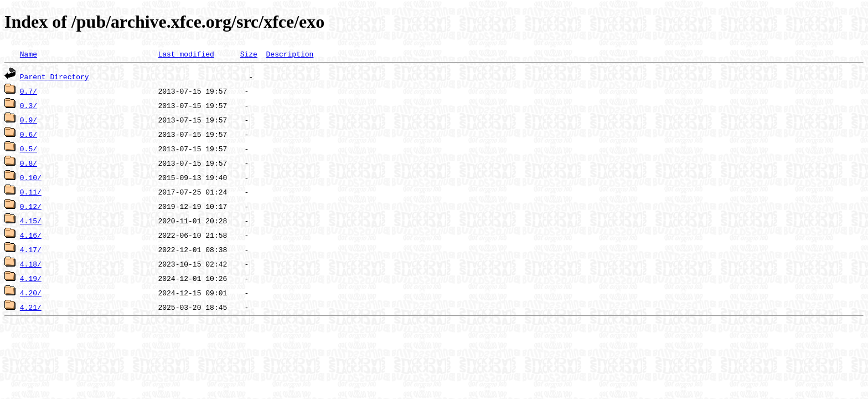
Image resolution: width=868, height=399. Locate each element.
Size (249, 54)
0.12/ (31, 206)
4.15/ (31, 221)
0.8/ (29, 163)
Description (290, 54)
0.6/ (29, 134)
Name (29, 54)
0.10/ (31, 177)
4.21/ (31, 307)
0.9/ (29, 120)
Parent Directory (55, 76)
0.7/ (29, 91)
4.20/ (31, 293)
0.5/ (29, 149)
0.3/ (29, 105)
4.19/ (31, 278)
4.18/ (31, 264)
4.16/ (31, 235)
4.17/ (31, 249)
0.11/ (31, 192)
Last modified (186, 54)
